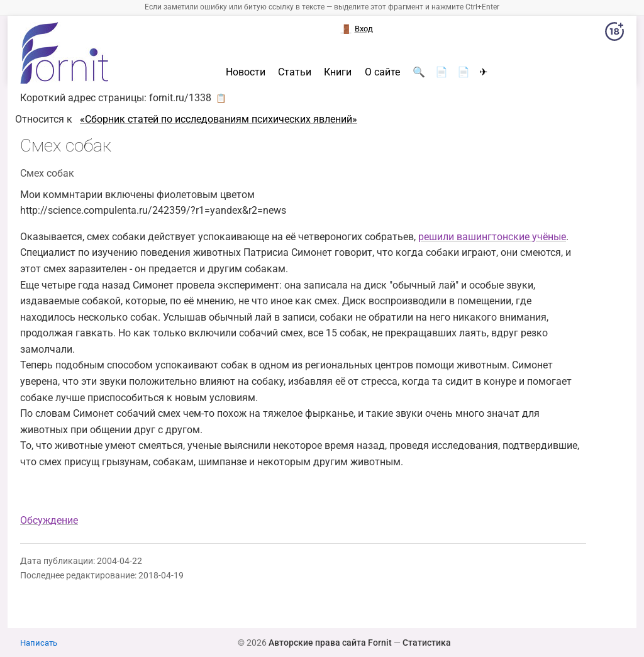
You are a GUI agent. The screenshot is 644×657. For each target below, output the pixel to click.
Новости (246, 72)
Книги (338, 72)
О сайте (382, 72)
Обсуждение (49, 520)
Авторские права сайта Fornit (330, 643)
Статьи (295, 72)
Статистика (427, 643)
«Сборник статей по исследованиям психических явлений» (219, 119)
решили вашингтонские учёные (492, 237)
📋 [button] (221, 98)
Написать (39, 643)
